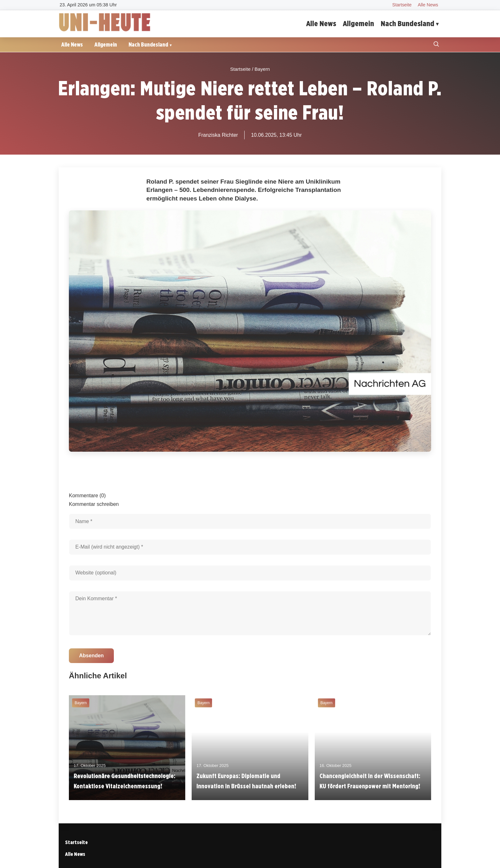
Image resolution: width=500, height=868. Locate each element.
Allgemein (358, 23)
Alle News (428, 5)
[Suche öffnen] (436, 45)
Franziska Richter (218, 135)
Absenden (91, 656)
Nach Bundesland (408, 23)
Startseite (402, 5)
